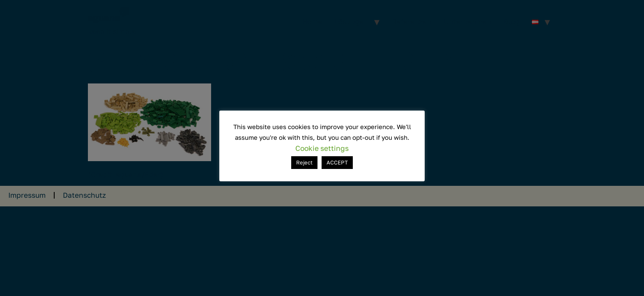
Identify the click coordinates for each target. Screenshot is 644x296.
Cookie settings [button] (322, 148)
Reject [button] (304, 162)
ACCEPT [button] (337, 162)
